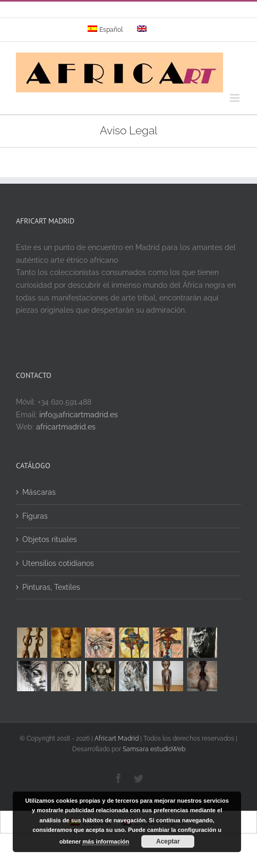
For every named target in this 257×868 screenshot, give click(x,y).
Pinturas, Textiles (51, 587)
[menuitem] (105, 30)
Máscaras (39, 492)
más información (106, 841)
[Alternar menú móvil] (235, 98)
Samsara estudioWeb (154, 749)
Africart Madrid (117, 738)
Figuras (35, 516)
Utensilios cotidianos (58, 563)
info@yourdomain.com (174, 13)
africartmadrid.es (66, 427)
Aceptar (168, 841)
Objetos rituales (50, 539)
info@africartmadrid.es (79, 415)
